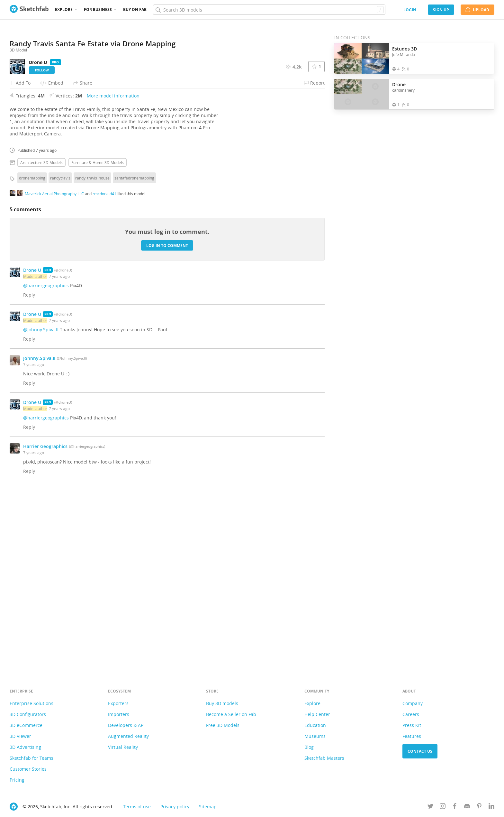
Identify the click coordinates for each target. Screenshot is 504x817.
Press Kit (412, 725)
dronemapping (32, 354)
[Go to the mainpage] (29, 10)
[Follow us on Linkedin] (491, 807)
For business (98, 9)
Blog (309, 747)
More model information (113, 272)
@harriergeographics (46, 462)
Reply (29, 471)
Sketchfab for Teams (32, 758)
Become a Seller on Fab (231, 714)
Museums (315, 736)
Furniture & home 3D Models (98, 339)
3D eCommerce (26, 725)
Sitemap (208, 807)
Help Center (317, 714)
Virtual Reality (123, 747)
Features (412, 736)
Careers (411, 714)
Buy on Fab (135, 9)
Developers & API (126, 725)
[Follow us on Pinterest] (479, 807)
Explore (64, 9)
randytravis (60, 354)
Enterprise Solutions (32, 703)
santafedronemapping (134, 354)
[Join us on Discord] (467, 807)
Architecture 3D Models (41, 339)
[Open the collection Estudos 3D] (362, 58)
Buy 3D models (222, 703)
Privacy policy (175, 807)
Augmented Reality (128, 736)
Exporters (118, 703)
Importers (119, 714)
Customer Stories (28, 769)
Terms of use (137, 807)
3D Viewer (20, 736)
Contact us (420, 751)
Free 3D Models (223, 725)
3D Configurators (28, 714)
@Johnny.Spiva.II (41, 506)
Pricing (17, 780)
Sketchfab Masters (324, 758)
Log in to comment (167, 422)
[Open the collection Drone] (362, 94)
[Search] (269, 10)
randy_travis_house (92, 354)
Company (413, 703)
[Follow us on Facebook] (455, 807)
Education (315, 725)
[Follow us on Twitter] (430, 807)
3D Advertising (25, 747)
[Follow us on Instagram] (443, 807)
